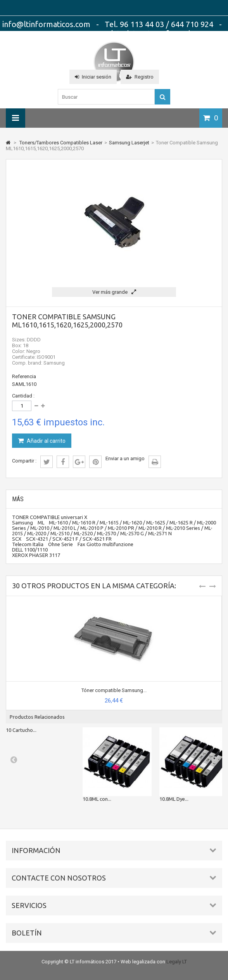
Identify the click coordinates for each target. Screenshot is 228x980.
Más (18, 499)
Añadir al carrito (46, 441)
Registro (140, 77)
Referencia (24, 376)
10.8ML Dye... (174, 799)
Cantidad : (23, 396)
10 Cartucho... (21, 730)
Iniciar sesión (93, 77)
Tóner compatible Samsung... (114, 690)
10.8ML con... (97, 799)
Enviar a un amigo (125, 458)
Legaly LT (177, 962)
